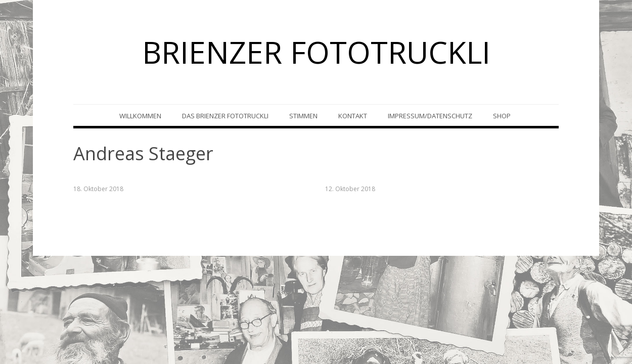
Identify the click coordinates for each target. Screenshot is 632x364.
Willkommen (140, 116)
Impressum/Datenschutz (430, 116)
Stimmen (303, 116)
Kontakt (353, 116)
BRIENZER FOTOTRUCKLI (316, 52)
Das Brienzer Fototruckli (225, 116)
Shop (502, 116)
